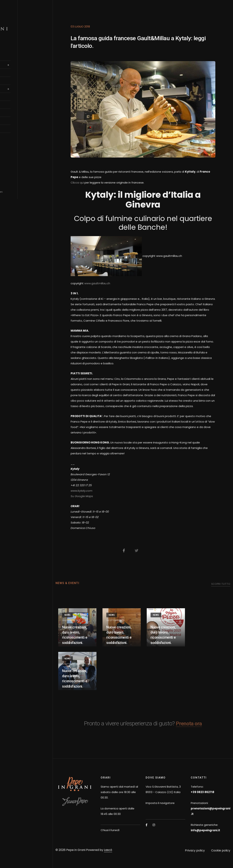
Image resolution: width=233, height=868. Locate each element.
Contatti (14, 132)
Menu (11, 84)
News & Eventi (17, 124)
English (16, 139)
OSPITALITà (15, 108)
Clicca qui (77, 183)
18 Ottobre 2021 (71, 620)
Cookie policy (221, 850)
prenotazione (17, 76)
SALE (11, 68)
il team (13, 100)
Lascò (108, 850)
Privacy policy (195, 850)
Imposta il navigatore (160, 803)
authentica (16, 92)
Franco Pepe (16, 60)
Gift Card (14, 116)
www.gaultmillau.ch (97, 283)
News (67, 615)
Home (11, 52)
